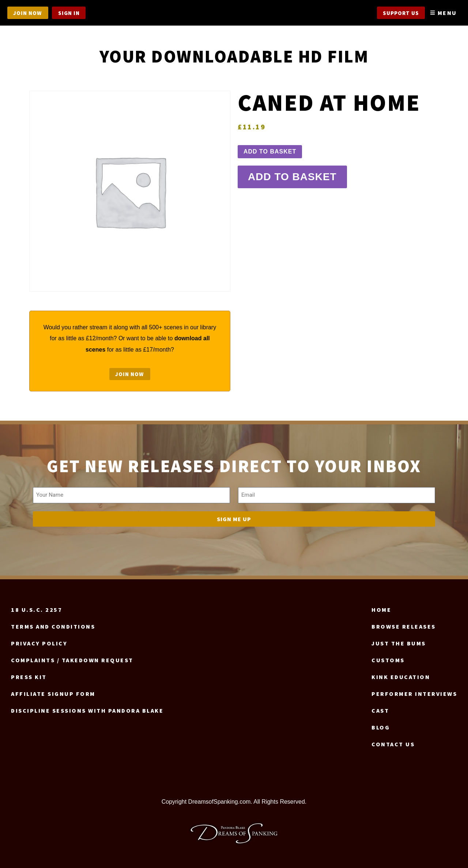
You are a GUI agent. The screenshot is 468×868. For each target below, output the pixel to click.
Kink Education (401, 677)
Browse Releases (404, 626)
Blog (381, 727)
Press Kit (29, 677)
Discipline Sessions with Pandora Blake (87, 710)
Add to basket (270, 153)
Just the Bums (399, 643)
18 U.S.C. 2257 (37, 610)
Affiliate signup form (53, 694)
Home (381, 610)
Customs (388, 660)
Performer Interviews (414, 694)
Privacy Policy (39, 643)
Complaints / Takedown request (72, 660)
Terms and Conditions (53, 626)
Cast (380, 710)
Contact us (393, 744)
